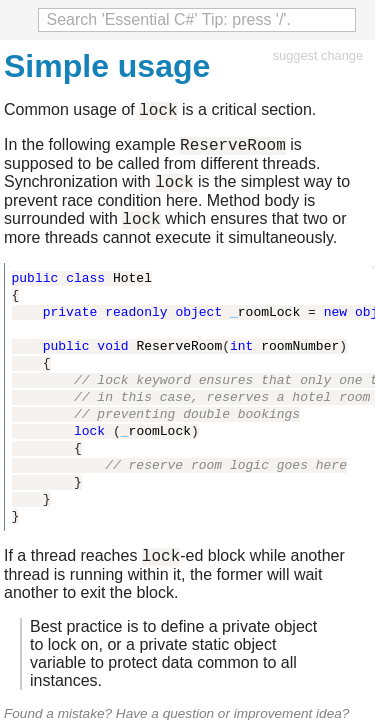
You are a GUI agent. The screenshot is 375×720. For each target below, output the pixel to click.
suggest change (318, 55)
